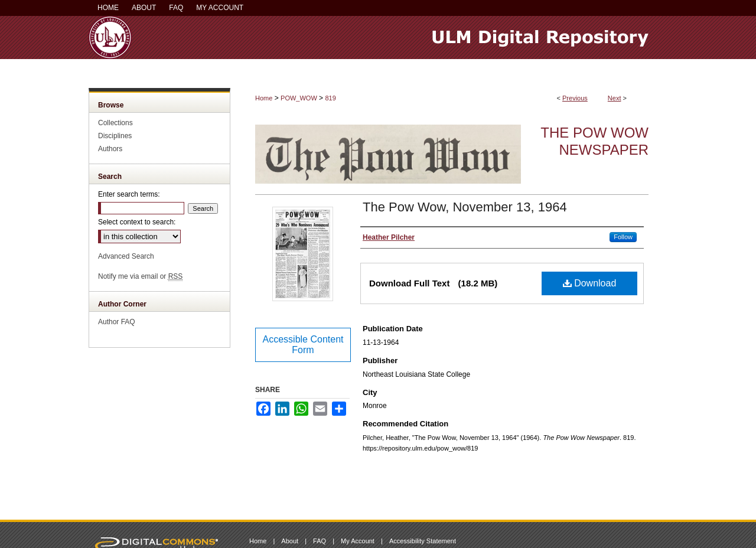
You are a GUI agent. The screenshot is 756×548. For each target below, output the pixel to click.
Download (590, 283)
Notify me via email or (140, 276)
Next (615, 98)
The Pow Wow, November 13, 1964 (465, 207)
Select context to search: (137, 222)
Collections (115, 123)
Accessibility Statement (423, 541)
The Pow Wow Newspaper (594, 141)
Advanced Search (126, 256)
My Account (358, 541)
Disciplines (115, 136)
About (290, 541)
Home (264, 98)
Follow (623, 237)
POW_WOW (299, 98)
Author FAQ (117, 322)
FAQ (320, 541)
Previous (575, 98)
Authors (110, 149)
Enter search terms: (129, 194)
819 (330, 98)
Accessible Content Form (303, 345)
